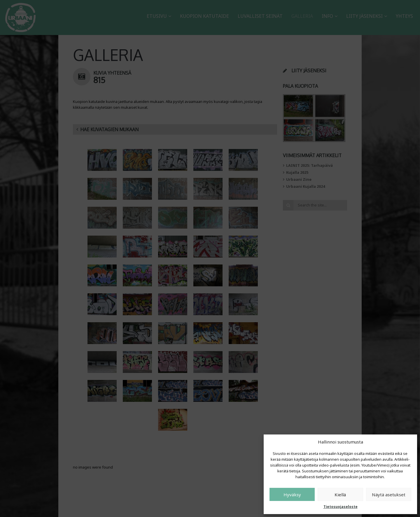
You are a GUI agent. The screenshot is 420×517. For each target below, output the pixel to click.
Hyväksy (292, 495)
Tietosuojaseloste (341, 507)
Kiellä (340, 495)
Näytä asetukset (389, 495)
